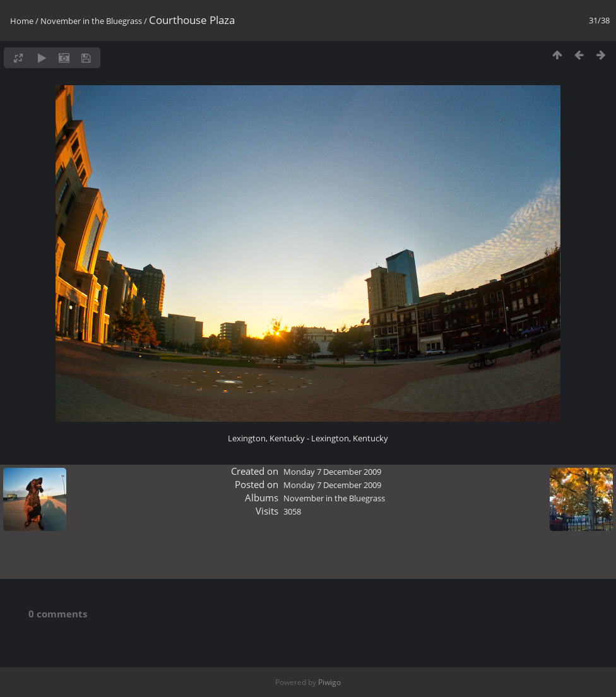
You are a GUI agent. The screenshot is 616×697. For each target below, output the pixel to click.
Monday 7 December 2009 (332, 472)
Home (22, 21)
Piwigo (329, 682)
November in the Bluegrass (91, 21)
